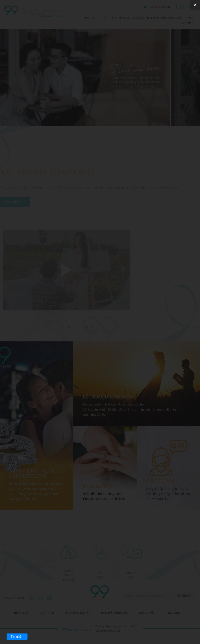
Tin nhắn (17, 636)
